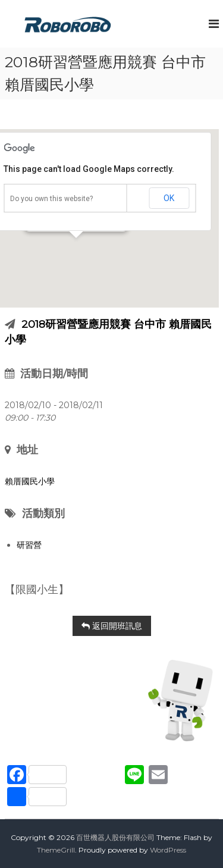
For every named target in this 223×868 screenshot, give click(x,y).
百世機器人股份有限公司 (115, 837)
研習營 (29, 545)
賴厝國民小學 (30, 481)
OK (169, 198)
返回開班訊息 (112, 626)
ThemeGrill (56, 850)
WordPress (168, 850)
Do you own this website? (51, 199)
